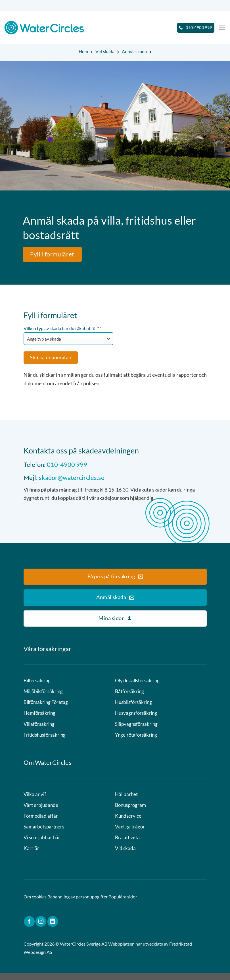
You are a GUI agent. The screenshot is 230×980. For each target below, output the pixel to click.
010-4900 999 (67, 464)
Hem (83, 51)
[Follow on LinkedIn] (53, 928)
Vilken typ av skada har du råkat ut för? (62, 329)
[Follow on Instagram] (41, 928)
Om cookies (35, 904)
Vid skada (105, 51)
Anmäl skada (134, 51)
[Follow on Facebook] (29, 928)
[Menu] (222, 28)
